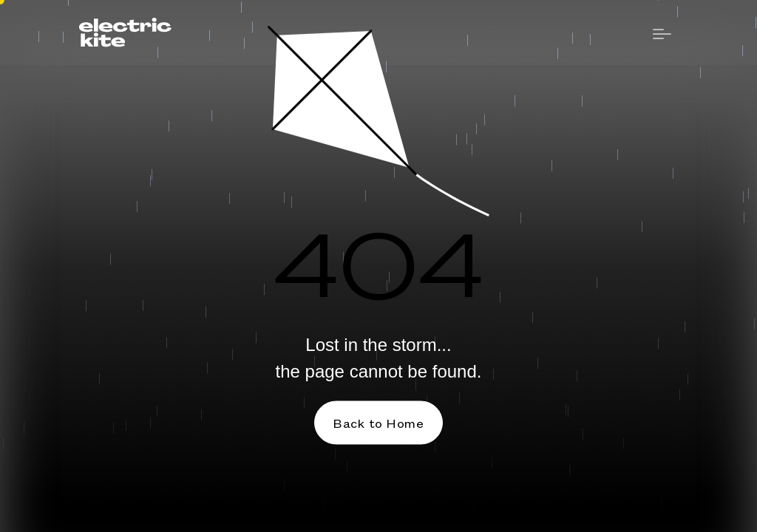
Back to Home (378, 423)
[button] (662, 35)
